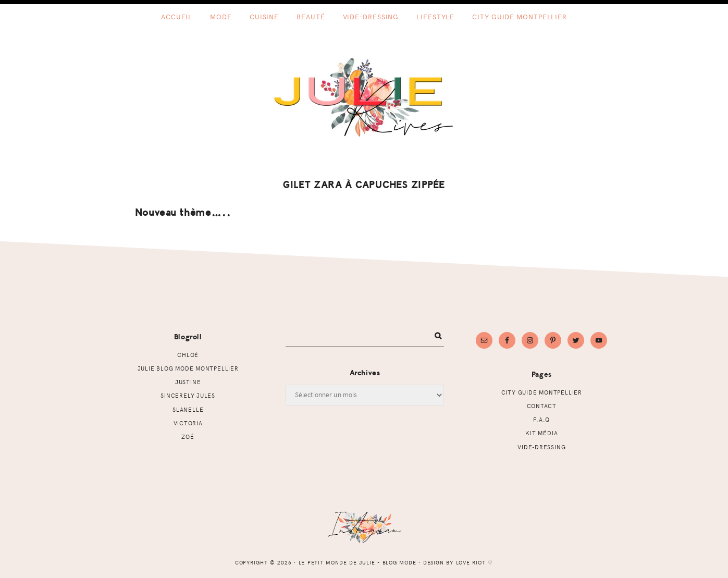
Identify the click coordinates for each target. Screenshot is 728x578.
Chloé (188, 355)
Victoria (188, 423)
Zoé (188, 436)
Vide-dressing (541, 447)
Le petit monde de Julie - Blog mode (364, 97)
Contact (542, 406)
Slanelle (188, 409)
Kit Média (541, 433)
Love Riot (471, 562)
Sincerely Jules (188, 395)
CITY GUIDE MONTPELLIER (542, 392)
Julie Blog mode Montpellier (188, 368)
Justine (188, 382)
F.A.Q (541, 419)
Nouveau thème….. (183, 212)
